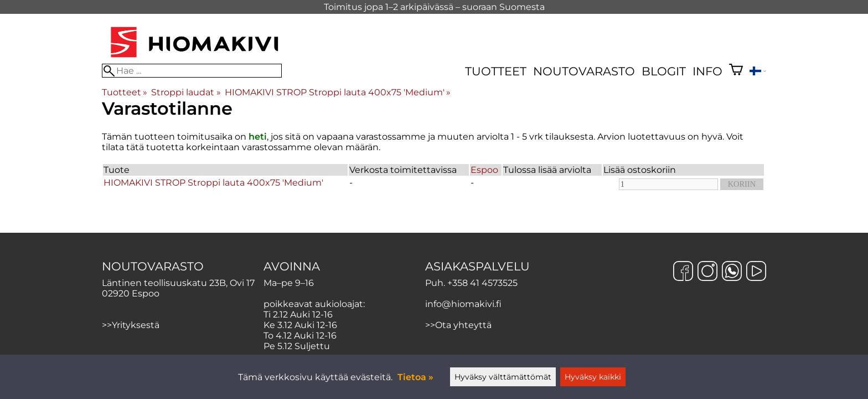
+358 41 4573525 (482, 283)
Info (707, 71)
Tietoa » (415, 377)
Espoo (484, 170)
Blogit (664, 71)
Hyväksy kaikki (593, 377)
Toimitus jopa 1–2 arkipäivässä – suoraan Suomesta (434, 7)
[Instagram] (707, 272)
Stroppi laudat (186, 92)
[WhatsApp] (732, 272)
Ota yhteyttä (463, 325)
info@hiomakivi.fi (463, 304)
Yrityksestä (136, 325)
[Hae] (192, 71)
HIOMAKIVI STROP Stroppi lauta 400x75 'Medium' (338, 92)
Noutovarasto (584, 71)
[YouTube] (756, 272)
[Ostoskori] (736, 71)
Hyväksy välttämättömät (503, 377)
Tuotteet (496, 71)
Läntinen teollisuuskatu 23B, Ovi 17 (178, 283)
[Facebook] (683, 272)
